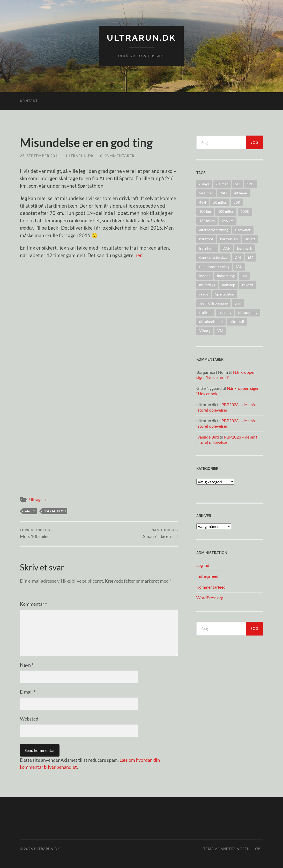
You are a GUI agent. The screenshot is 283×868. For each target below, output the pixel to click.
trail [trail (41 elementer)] (238, 303)
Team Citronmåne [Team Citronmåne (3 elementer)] (213, 303)
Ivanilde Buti (208, 437)
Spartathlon (55, 511)
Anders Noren (235, 849)
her (138, 255)
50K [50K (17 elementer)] (237, 202)
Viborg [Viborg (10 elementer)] (205, 331)
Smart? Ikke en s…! (161, 534)
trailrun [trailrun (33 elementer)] (205, 312)
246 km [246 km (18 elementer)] (228, 221)
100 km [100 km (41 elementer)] (205, 211)
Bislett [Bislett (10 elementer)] (250, 239)
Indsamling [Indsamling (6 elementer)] (226, 276)
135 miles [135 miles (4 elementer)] (207, 221)
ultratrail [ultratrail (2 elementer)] (237, 322)
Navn (27, 665)
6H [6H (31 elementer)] (237, 184)
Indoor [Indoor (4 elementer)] (205, 276)
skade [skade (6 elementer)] (204, 294)
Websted (29, 719)
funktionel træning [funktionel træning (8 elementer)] (214, 267)
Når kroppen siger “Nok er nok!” (226, 375)
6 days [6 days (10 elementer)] (204, 184)
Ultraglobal (39, 499)
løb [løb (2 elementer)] (244, 276)
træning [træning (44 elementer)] (225, 312)
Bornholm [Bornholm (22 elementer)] (207, 248)
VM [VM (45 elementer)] (220, 331)
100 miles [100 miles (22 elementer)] (226, 211)
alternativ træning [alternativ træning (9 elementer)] (214, 230)
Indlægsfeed (207, 576)
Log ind (203, 565)
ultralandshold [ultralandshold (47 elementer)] (211, 322)
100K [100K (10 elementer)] (245, 211)
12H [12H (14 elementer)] (250, 184)
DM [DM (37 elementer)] (238, 257)
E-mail (28, 692)
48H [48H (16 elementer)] (203, 202)
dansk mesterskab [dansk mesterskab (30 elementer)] (213, 257)
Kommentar (33, 604)
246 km (30, 511)
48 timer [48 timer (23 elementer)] (241, 193)
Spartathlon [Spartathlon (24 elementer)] (225, 294)
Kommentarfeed (211, 587)
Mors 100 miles (35, 534)
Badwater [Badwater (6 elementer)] (243, 230)
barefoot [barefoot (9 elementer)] (206, 239)
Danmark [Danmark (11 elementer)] (244, 248)
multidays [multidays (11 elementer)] (207, 285)
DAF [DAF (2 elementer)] (226, 248)
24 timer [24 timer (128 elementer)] (206, 193)
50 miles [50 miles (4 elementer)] (220, 202)
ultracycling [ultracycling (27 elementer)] (248, 312)
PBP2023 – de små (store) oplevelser (226, 407)
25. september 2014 (40, 156)
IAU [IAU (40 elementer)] (239, 267)
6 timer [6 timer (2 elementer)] (222, 184)
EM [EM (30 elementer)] (251, 257)
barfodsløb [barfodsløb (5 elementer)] (229, 239)
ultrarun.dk (141, 38)
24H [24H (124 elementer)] (223, 193)
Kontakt (29, 101)
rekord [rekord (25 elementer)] (248, 285)
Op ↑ (259, 849)
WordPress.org (210, 598)
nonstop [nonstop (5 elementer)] (229, 285)
